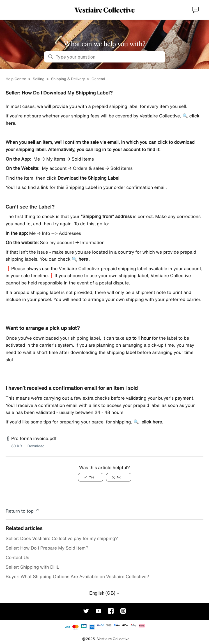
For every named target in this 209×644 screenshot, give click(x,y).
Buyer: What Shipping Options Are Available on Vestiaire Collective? (77, 576)
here (83, 259)
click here (152, 422)
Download (36, 446)
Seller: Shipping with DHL (33, 567)
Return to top (23, 510)
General (98, 79)
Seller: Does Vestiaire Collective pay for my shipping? (62, 538)
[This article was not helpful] (119, 477)
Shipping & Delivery (68, 79)
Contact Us (17, 557)
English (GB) (104, 593)
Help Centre (16, 79)
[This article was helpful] (91, 477)
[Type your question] (105, 57)
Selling (39, 79)
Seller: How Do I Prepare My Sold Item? (47, 548)
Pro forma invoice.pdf (34, 438)
